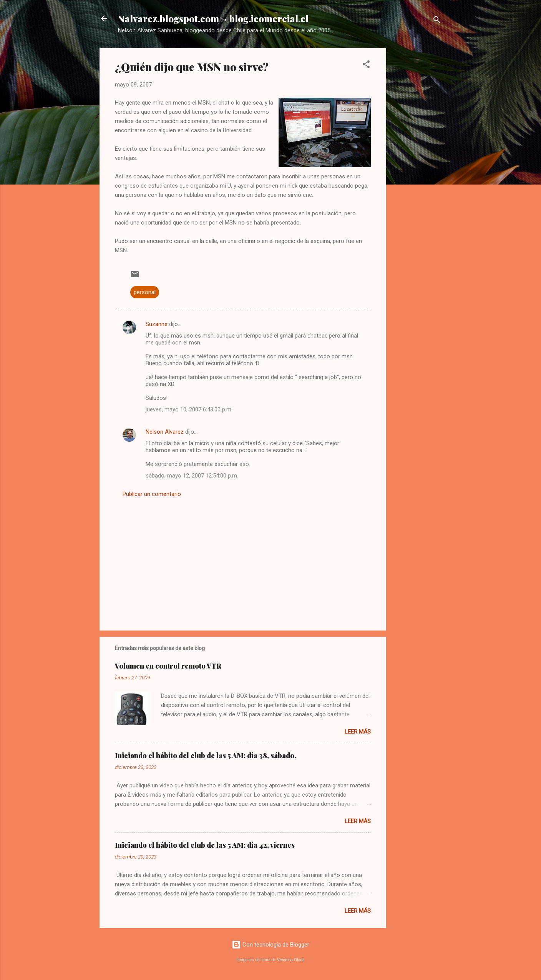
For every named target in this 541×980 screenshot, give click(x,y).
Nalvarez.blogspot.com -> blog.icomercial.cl (213, 18)
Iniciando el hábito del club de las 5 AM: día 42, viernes (205, 845)
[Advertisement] (417, 163)
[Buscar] (437, 21)
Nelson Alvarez (165, 432)
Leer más (358, 732)
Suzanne (157, 324)
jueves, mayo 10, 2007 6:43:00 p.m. (189, 409)
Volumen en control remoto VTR (168, 666)
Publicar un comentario (152, 494)
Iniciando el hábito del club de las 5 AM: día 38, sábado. (206, 755)
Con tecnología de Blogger (270, 945)
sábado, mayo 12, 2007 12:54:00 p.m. (192, 476)
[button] (366, 66)
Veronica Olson (291, 960)
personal (145, 292)
